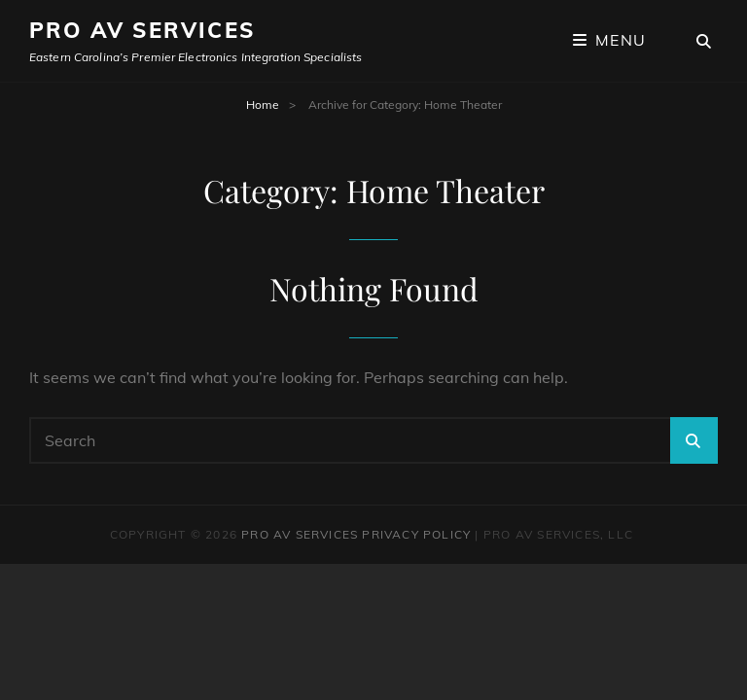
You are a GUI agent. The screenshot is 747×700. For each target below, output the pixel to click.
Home (263, 105)
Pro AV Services (142, 30)
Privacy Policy (416, 534)
